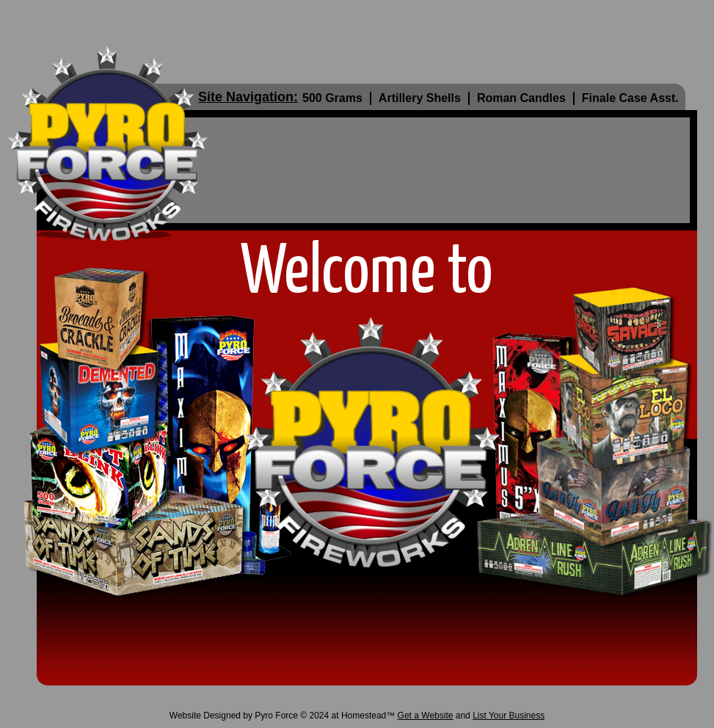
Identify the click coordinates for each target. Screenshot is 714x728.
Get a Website (426, 716)
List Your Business (509, 716)
